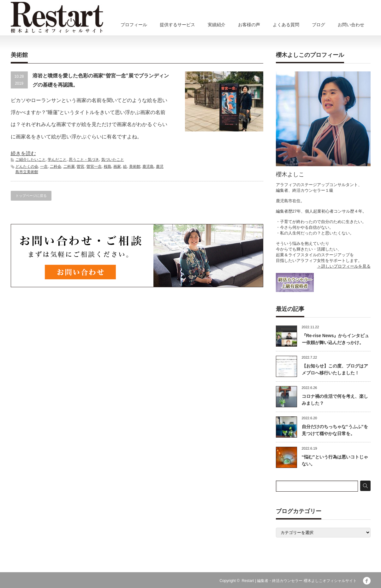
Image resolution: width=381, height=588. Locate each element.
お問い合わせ (351, 25)
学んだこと (57, 160)
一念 (44, 167)
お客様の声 (249, 25)
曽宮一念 (94, 167)
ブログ (318, 25)
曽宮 (80, 167)
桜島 (108, 167)
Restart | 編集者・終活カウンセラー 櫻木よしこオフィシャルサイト (299, 581)
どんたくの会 (27, 167)
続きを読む (23, 153)
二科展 (69, 167)
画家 (117, 167)
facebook (367, 581)
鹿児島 (148, 167)
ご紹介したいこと (31, 160)
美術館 (135, 167)
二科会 (56, 167)
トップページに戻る (31, 196)
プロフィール (134, 25)
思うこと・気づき (84, 160)
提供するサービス (177, 25)
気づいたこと (113, 160)
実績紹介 (217, 25)
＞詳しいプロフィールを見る (344, 266)
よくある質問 (286, 25)
